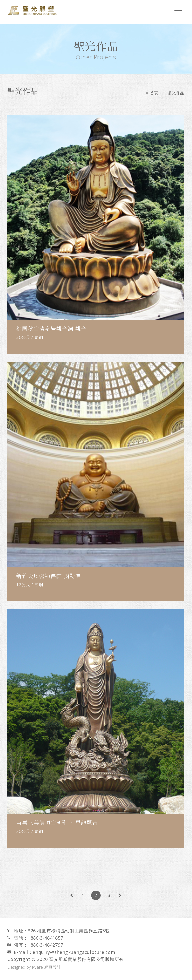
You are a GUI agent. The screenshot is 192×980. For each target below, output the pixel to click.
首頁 (152, 93)
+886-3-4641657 (46, 938)
